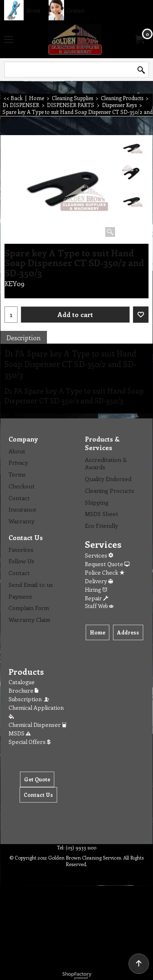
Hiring (96, 590)
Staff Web (99, 606)
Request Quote (107, 564)
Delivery (99, 581)
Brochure (23, 690)
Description (24, 338)
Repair (96, 598)
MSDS (20, 733)
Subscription (29, 699)
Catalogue (22, 682)
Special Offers (30, 742)
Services (99, 555)
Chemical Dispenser (38, 725)
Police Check (105, 572)
